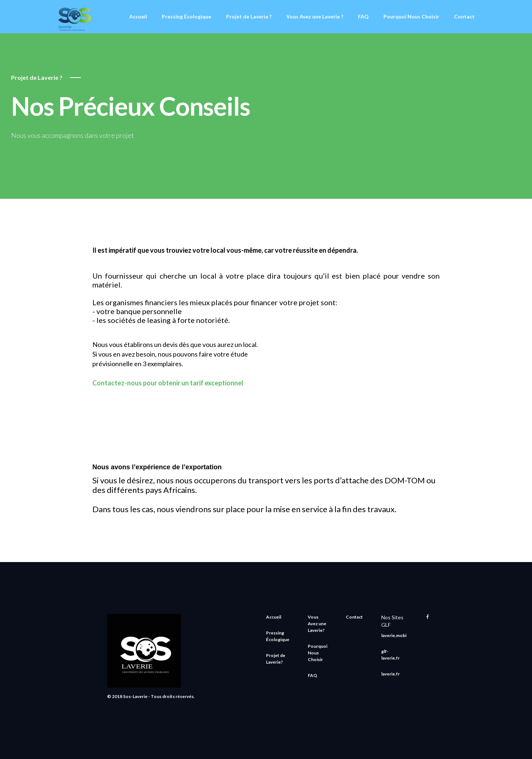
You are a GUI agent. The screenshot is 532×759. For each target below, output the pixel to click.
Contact (464, 16)
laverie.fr (391, 674)
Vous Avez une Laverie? (317, 624)
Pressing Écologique (187, 16)
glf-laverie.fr (391, 655)
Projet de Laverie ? (249, 16)
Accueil (138, 16)
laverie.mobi (394, 635)
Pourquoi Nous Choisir (411, 16)
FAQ (363, 16)
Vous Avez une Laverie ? (315, 16)
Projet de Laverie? (276, 659)
